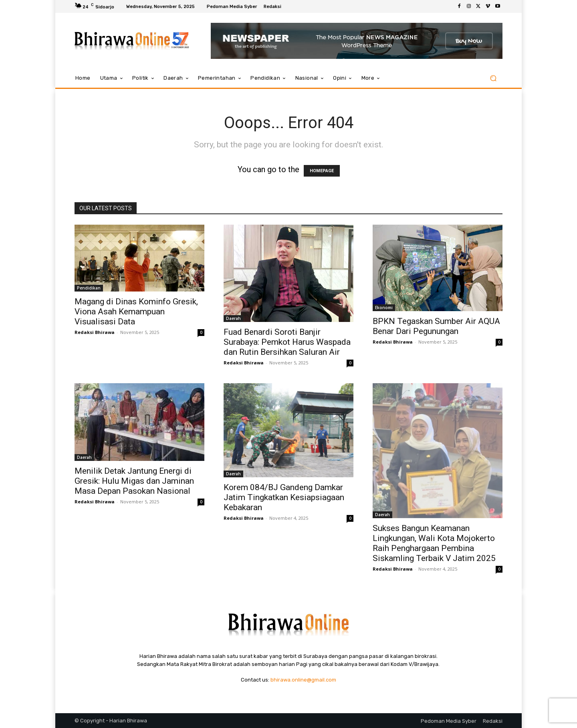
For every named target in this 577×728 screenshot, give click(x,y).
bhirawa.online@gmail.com (303, 680)
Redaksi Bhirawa (95, 332)
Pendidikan (89, 288)
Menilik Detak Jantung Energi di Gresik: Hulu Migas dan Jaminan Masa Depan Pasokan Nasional (134, 481)
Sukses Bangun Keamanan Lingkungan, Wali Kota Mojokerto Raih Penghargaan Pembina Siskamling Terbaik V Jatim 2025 (434, 543)
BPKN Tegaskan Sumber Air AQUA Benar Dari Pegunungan (436, 326)
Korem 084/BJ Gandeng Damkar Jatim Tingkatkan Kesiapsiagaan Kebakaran (284, 497)
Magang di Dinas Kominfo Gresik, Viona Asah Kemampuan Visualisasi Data (136, 312)
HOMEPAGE (322, 171)
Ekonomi (384, 308)
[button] (493, 78)
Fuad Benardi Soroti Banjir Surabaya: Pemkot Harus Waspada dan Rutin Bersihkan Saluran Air (287, 342)
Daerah (233, 318)
